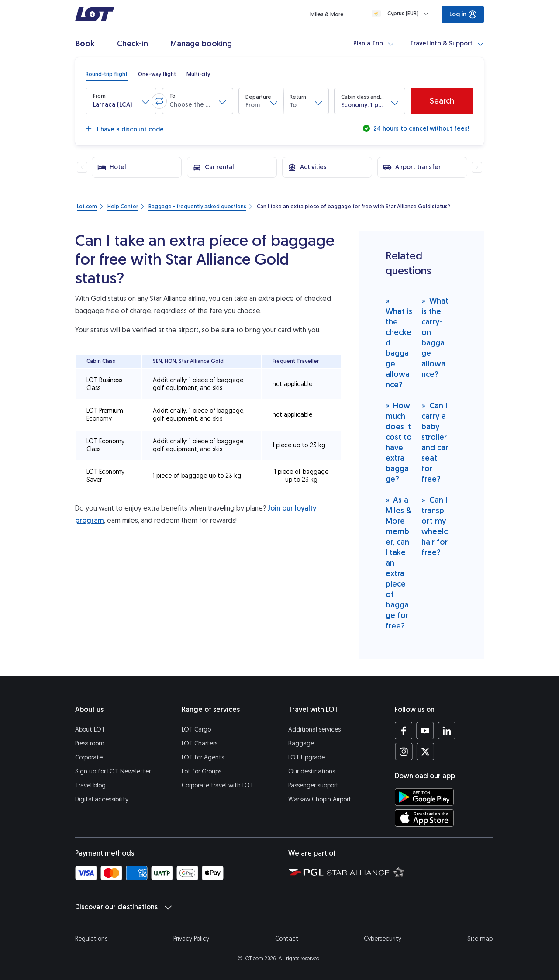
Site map (480, 939)
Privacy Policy (191, 939)
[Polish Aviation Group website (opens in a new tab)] (306, 872)
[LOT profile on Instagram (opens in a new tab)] (404, 752)
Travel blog (90, 785)
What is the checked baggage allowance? (399, 343)
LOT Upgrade (307, 757)
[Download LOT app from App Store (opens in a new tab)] (424, 818)
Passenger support (313, 785)
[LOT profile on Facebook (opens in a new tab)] (404, 731)
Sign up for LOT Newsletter (113, 771)
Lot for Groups (202, 771)
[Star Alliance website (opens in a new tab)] (366, 872)
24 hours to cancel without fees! (420, 129)
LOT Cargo (196, 730)
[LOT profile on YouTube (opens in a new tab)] (425, 731)
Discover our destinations (123, 907)
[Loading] (402, 14)
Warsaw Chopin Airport (320, 799)
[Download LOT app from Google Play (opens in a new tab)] (424, 797)
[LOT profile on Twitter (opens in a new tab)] (425, 752)
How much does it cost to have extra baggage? (399, 442)
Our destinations (312, 771)
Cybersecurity (383, 939)
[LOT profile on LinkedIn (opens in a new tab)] (447, 731)
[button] (121, 101)
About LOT (90, 730)
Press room (90, 744)
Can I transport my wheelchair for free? (435, 526)
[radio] (107, 74)
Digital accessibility (102, 799)
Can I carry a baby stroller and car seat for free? (435, 442)
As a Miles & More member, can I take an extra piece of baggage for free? (399, 563)
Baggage (301, 744)
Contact (287, 939)
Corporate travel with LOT (217, 785)
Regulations (91, 939)
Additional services (314, 730)
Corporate (89, 757)
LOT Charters (200, 744)
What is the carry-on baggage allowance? (435, 337)
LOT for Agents (203, 757)
